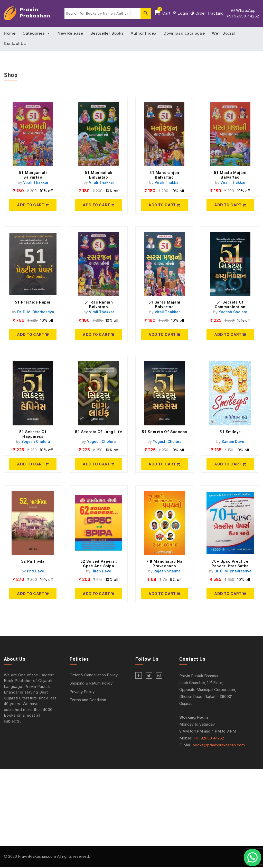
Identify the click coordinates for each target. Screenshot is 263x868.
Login (180, 13)
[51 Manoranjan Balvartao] (164, 205)
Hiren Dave (101, 571)
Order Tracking (207, 13)
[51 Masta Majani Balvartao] (230, 205)
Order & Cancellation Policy (94, 675)
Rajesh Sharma (167, 571)
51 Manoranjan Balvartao (164, 175)
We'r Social (223, 33)
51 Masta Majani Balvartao (230, 175)
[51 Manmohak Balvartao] (98, 205)
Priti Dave (36, 571)
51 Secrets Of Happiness (33, 434)
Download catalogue (184, 33)
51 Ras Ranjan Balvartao (99, 305)
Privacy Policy (82, 692)
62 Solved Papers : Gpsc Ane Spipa (99, 564)
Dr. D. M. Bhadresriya (36, 312)
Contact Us (15, 43)
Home (10, 33)
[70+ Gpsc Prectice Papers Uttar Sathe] (230, 594)
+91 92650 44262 (243, 16)
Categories (36, 33)
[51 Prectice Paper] (33, 334)
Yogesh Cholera (233, 312)
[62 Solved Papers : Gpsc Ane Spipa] (98, 594)
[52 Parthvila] (33, 594)
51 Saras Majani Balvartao (164, 305)
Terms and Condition (88, 700)
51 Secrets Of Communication (230, 305)
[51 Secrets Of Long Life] (98, 464)
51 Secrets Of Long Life (99, 432)
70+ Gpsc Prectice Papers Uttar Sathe (230, 564)
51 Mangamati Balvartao (33, 175)
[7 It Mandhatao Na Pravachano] (164, 594)
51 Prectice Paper (33, 302)
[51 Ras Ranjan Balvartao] (98, 334)
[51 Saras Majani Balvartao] (164, 334)
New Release (70, 33)
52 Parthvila (33, 561)
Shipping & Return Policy (91, 683)
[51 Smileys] (230, 464)
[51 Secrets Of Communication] (230, 334)
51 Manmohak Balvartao (99, 175)
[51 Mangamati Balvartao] (33, 205)
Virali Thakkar (36, 182)
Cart (162, 12)
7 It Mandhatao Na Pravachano (164, 564)
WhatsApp (244, 10)
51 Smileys (230, 432)
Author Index (144, 33)
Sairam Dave (233, 441)
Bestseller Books (107, 33)
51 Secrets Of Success (165, 432)
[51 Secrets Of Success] (164, 464)
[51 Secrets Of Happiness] (33, 464)
